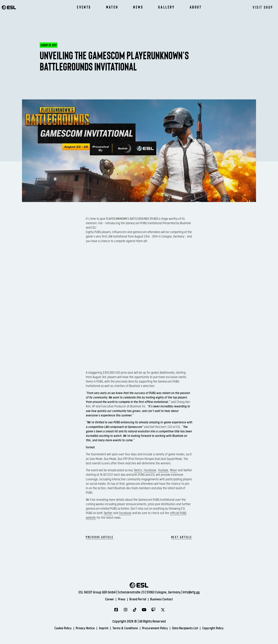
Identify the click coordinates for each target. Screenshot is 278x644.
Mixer (173, 470)
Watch (112, 7)
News (138, 7)
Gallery (166, 7)
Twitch (138, 470)
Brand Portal (138, 599)
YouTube (163, 470)
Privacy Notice (82, 628)
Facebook (150, 470)
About (196, 7)
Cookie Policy (58, 628)
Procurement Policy (156, 628)
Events (84, 7)
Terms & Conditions (125, 628)
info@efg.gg (191, 592)
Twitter (108, 513)
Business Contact (163, 599)
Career (107, 599)
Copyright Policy (218, 628)
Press (121, 599)
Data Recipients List (188, 628)
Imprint (102, 628)
